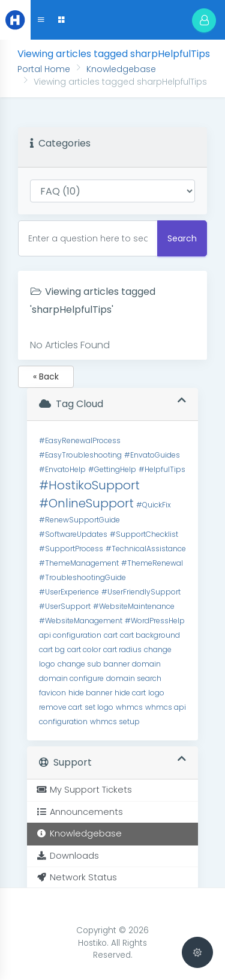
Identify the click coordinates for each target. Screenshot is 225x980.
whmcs (129, 707)
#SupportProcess (71, 549)
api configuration (70, 635)
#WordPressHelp (155, 621)
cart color (84, 649)
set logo (99, 707)
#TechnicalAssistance (146, 549)
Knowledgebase (121, 69)
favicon (52, 693)
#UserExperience (69, 592)
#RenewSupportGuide (79, 520)
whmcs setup (115, 721)
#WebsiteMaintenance (134, 606)
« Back (46, 377)
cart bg (52, 649)
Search (182, 238)
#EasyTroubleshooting (80, 455)
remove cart (61, 707)
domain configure (71, 678)
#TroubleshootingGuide (82, 577)
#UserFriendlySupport (141, 592)
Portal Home (44, 69)
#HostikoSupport (89, 485)
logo (156, 693)
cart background (150, 635)
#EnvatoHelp (62, 469)
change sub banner (94, 664)
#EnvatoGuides (152, 455)
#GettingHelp (112, 469)
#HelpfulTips (162, 469)
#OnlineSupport (86, 503)
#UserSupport (65, 606)
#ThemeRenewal (152, 563)
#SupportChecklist (144, 534)
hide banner (90, 693)
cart (111, 635)
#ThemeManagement (79, 563)
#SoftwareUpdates (73, 534)
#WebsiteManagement (81, 621)
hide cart (130, 693)
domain (146, 664)
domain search (134, 678)
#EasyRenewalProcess (80, 440)
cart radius (122, 649)
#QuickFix (154, 505)
